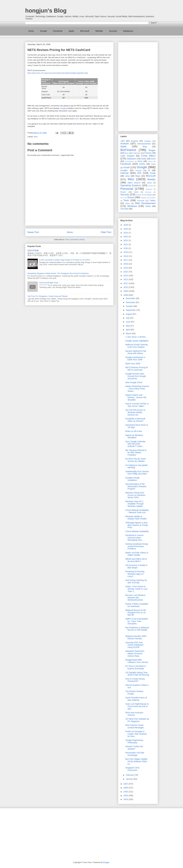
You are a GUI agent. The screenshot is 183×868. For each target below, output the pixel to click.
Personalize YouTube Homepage (135, 754)
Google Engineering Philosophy (134, 741)
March (129, 333)
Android (125, 144)
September (131, 310)
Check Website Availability (137, 531)
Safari (136, 192)
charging (63, 108)
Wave (128, 203)
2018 (126, 256)
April (128, 330)
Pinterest (149, 189)
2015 (126, 268)
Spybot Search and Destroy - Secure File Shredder (136, 397)
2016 (126, 264)
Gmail (126, 167)
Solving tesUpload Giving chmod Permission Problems (137, 546)
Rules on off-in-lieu (134, 431)
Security (113, 31)
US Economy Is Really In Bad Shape (136, 566)
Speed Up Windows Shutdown (134, 436)
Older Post (106, 232)
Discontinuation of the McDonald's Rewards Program (136, 486)
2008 (126, 295)
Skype (149, 195)
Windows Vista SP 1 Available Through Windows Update (134, 504)
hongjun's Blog (46, 11)
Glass (153, 164)
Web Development (145, 203)
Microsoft (85, 31)
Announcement (144, 144)
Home (31, 31)
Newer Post (33, 232)
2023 (126, 237)
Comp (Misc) (148, 156)
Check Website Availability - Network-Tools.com (137, 511)
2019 (126, 252)
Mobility (99, 31)
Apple (71, 31)
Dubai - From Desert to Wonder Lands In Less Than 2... (136, 589)
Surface (153, 198)
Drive (140, 161)
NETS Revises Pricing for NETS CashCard (137, 369)
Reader (123, 192)
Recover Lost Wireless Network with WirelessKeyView (135, 598)
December (131, 298)
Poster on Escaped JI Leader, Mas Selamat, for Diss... (136, 734)
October (130, 306)
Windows (132, 206)
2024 (126, 233)
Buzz (127, 153)
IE (149, 170)
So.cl (122, 198)
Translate (141, 201)
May (128, 326)
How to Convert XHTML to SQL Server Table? (137, 405)
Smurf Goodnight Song (49, 283)
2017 (126, 260)
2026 (126, 225)
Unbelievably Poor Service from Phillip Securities (137, 473)
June (128, 322)
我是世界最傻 (33, 250)
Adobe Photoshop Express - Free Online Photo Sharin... (137, 389)
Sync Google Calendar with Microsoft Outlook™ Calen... (135, 444)
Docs (153, 159)
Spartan (144, 198)
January (130, 779)
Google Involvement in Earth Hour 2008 (135, 359)
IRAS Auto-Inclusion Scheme (134, 714)
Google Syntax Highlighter (137, 341)
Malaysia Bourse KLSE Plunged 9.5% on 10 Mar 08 (136, 613)
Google (43, 31)
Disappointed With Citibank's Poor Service (137, 661)
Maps (138, 176)
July (128, 318)
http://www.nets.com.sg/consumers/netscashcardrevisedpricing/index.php (58, 73)
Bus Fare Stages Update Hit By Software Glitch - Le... (137, 761)
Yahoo (148, 206)
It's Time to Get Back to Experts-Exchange (136, 667)
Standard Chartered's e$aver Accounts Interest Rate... (135, 654)
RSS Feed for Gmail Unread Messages (135, 726)
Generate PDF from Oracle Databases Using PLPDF (134, 645)
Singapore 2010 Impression (132, 769)
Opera (149, 183)
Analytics (148, 141)
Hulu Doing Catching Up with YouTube (136, 581)
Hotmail (138, 171)
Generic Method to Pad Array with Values (136, 352)
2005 (126, 792)
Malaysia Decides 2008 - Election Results (136, 637)
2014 (126, 272)
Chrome (148, 153)
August (129, 314)
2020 (126, 248)
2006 (126, 788)
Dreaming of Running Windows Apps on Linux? (135, 574)
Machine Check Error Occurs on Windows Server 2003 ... (135, 495)
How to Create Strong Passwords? (135, 680)
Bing (145, 147)
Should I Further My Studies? (134, 748)
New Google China (134, 382)
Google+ (124, 170)
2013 (126, 276)
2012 (126, 279)
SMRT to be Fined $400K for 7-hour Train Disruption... (137, 621)
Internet (124, 173)
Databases (128, 31)
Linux (127, 176)
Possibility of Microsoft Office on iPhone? (135, 420)
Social (131, 197)
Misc (36, 137)
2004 (126, 796)
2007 (126, 784)
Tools (126, 200)
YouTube (124, 209)
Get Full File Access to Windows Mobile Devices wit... (135, 412)
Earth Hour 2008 (133, 364)
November (131, 302)
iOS (139, 173)
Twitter (153, 200)
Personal (127, 189)
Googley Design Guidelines (133, 479)
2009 (126, 291)
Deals (144, 159)
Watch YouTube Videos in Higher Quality (137, 554)
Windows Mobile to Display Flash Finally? (136, 518)
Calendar (136, 153)
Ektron (150, 161)
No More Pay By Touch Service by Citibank (136, 460)
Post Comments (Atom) (75, 240)
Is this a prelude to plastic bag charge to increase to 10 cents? (65, 260)
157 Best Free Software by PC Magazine (137, 720)
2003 (126, 799)
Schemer (148, 192)
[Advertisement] (138, 86)
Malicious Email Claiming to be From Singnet (137, 346)
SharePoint (140, 195)
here (77, 119)
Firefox (142, 164)
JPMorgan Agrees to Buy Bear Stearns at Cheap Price (137, 525)
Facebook (58, 31)
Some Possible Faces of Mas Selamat (136, 699)
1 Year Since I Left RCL (136, 337)
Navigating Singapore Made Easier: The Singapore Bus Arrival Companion (58, 273)
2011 (126, 283)
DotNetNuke (129, 161)
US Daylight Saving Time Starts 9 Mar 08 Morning (137, 674)
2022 (126, 240)
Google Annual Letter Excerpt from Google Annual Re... (136, 376)
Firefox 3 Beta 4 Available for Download (137, 605)
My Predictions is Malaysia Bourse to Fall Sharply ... (137, 630)
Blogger (152, 150)
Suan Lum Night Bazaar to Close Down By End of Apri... (137, 706)
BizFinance (128, 150)
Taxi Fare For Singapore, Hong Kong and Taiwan (48, 296)
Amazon (134, 141)
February (130, 775)
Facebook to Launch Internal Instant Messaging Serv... (134, 538)
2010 (126, 287)
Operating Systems (131, 185)
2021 (126, 244)
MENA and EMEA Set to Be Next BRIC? (136, 560)
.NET (123, 141)
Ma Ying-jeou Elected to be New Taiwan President (136, 453)
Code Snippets (127, 156)
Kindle (153, 173)
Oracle (151, 186)
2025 (126, 229)
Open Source (134, 183)
